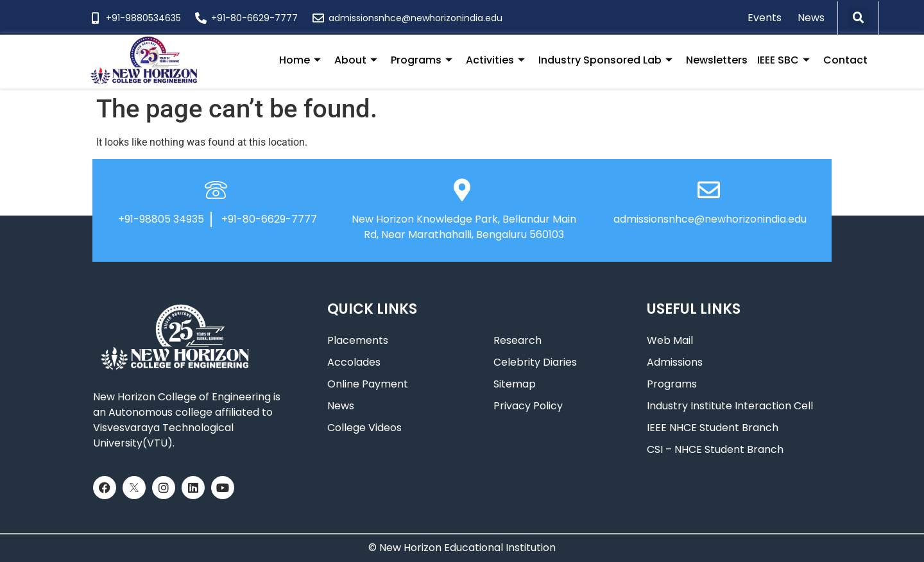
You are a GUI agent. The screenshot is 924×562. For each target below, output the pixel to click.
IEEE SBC (783, 60)
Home (300, 60)
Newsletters (717, 60)
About (356, 60)
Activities (495, 60)
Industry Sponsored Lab (605, 60)
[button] (859, 18)
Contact (845, 60)
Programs (422, 60)
